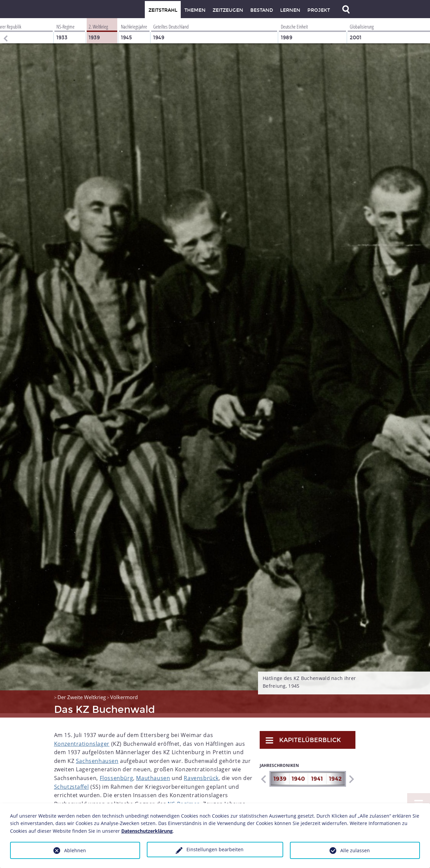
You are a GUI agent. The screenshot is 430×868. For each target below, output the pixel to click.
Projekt (319, 10)
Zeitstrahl (163, 10)
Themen (195, 10)
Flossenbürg (117, 774)
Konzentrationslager (82, 739)
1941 (317, 774)
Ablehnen (75, 850)
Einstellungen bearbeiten (215, 849)
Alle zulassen (355, 850)
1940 (298, 774)
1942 (335, 774)
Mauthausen (153, 774)
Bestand (262, 10)
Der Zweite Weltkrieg (82, 693)
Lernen (290, 10)
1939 (280, 774)
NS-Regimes (184, 800)
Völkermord (124, 693)
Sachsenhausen (97, 757)
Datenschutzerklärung (147, 831)
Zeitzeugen (228, 10)
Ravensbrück (201, 774)
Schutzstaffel (72, 782)
